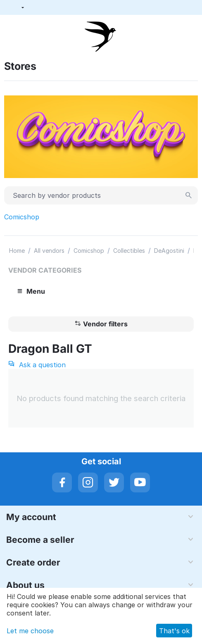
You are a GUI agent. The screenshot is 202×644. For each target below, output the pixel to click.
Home (17, 251)
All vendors (49, 251)
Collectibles (129, 251)
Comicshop (22, 217)
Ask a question (37, 365)
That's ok (174, 631)
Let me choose (30, 631)
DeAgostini (169, 251)
